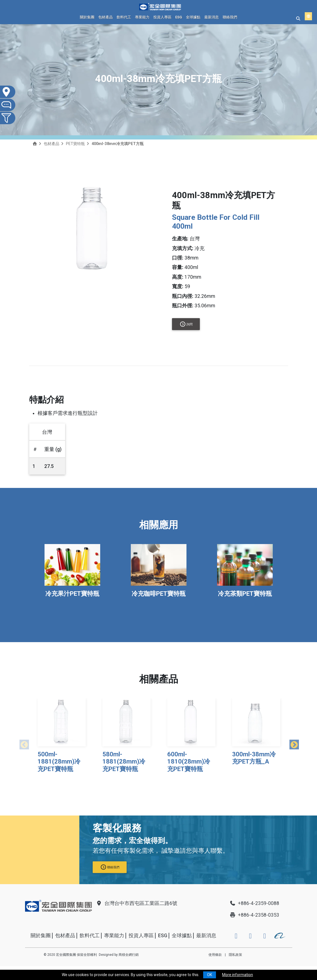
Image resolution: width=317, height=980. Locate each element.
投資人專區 (162, 17)
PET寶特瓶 (75, 144)
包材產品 (105, 17)
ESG (179, 17)
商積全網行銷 (129, 955)
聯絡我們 (230, 17)
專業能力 (142, 17)
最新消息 (212, 17)
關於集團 (87, 17)
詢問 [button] (186, 324)
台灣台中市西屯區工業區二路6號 (137, 903)
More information (238, 975)
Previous (22, 744)
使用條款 (215, 955)
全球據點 (193, 17)
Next (292, 744)
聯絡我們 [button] (110, 867)
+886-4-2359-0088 (254, 903)
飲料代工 (124, 17)
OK (210, 975)
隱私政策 (235, 955)
